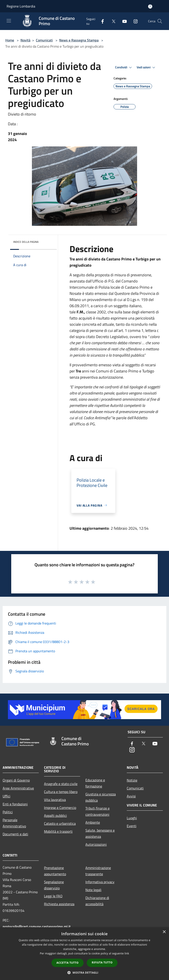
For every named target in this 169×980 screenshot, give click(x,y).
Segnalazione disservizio (54, 885)
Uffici (6, 796)
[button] (84, 973)
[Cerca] (160, 21)
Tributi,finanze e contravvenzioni (97, 811)
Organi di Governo (16, 780)
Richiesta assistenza (59, 904)
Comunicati (44, 40)
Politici (8, 812)
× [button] (164, 932)
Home (10, 40)
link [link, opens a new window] (127, 953)
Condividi (124, 67)
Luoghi (132, 818)
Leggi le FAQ (53, 896)
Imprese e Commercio (60, 808)
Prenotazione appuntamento (55, 871)
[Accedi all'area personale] (150, 7)
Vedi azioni (147, 67)
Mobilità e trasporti (58, 831)
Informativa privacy (100, 882)
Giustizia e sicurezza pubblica (101, 797)
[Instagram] (134, 21)
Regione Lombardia (21, 6)
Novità (25, 40)
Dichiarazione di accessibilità (97, 901)
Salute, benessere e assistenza (100, 833)
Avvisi (131, 796)
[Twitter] (112, 21)
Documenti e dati (15, 834)
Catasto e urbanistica (60, 823)
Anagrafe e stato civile (61, 784)
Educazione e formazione (95, 783)
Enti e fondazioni (15, 804)
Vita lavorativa (55, 800)
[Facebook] (101, 21)
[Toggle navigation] (9, 21)
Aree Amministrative (18, 788)
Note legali (93, 890)
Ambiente (93, 822)
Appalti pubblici (55, 815)
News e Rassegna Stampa (79, 40)
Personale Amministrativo (14, 823)
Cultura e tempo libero (61, 792)
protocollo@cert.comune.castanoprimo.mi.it (37, 926)
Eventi (132, 826)
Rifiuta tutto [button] (102, 962)
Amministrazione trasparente (98, 871)
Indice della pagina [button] (26, 242)
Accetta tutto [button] (68, 963)
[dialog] (84, 954)
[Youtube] (123, 21)
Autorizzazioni (96, 844)
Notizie (132, 780)
